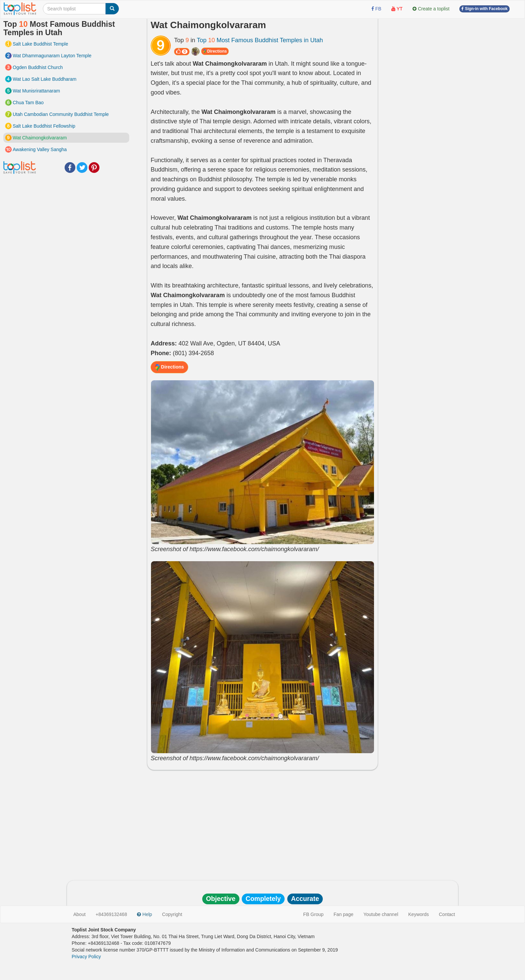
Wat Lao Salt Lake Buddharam (45, 79)
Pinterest (94, 168)
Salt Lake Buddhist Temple (41, 44)
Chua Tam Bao (28, 103)
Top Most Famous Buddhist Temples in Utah (260, 40)
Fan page (343, 914)
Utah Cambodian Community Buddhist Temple (61, 114)
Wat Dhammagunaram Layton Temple (52, 56)
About (80, 914)
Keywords (418, 914)
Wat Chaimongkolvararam (40, 138)
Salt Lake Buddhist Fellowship (44, 126)
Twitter (82, 168)
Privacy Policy (86, 957)
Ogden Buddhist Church (38, 67)
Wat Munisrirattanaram (36, 91)
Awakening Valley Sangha (40, 149)
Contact (447, 914)
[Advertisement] (262, 824)
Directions (215, 51)
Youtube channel (381, 914)
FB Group (314, 914)
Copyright (172, 914)
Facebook (70, 168)
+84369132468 (111, 914)
